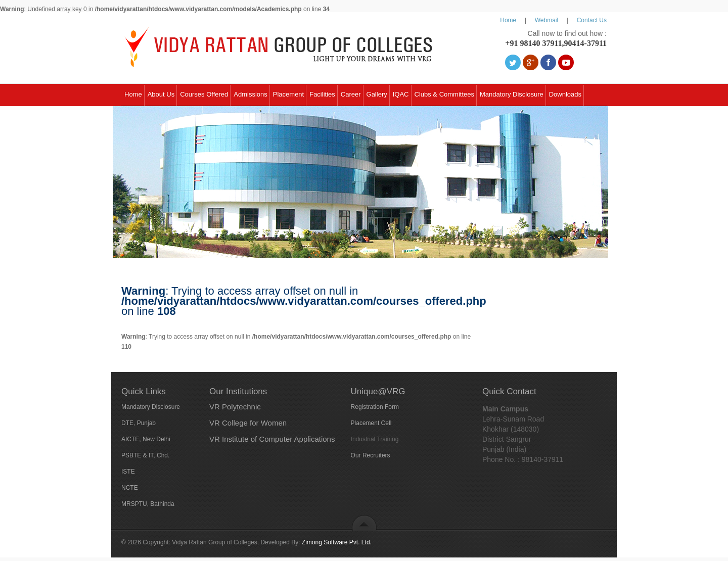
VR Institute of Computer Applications (272, 439)
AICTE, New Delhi (146, 439)
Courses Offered (204, 94)
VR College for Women (248, 423)
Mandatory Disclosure (512, 94)
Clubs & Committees (444, 94)
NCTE (130, 488)
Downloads (565, 94)
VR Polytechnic (235, 407)
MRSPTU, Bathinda (148, 504)
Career (351, 94)
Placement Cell (371, 423)
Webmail (547, 20)
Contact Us (592, 20)
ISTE (128, 472)
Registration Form (375, 407)
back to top (364, 523)
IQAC (401, 94)
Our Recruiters (371, 455)
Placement (288, 94)
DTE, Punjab (139, 423)
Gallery (377, 94)
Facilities (322, 94)
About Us (161, 94)
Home (508, 20)
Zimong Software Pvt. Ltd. (337, 542)
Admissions (250, 94)
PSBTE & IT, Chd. (145, 455)
